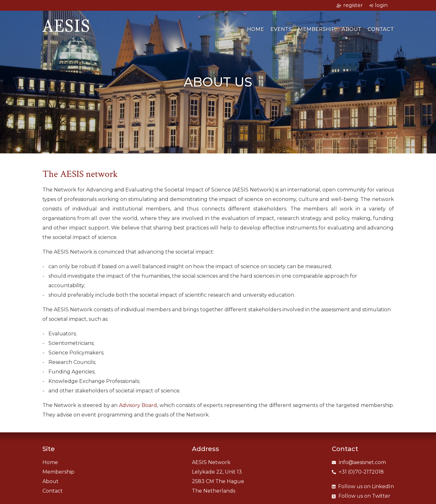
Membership (317, 29)
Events (281, 29)
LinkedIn (363, 486)
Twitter (361, 496)
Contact (381, 29)
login (378, 5)
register (350, 5)
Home (256, 29)
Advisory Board (138, 405)
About (351, 29)
